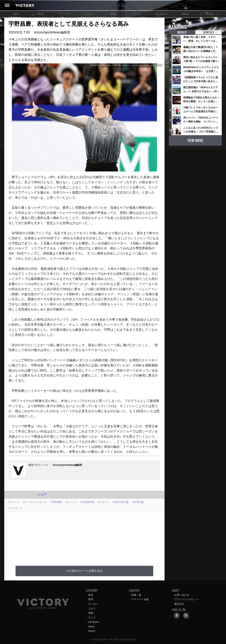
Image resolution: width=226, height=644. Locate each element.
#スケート (14, 502)
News (186, 14)
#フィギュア (15, 508)
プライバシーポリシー (187, 599)
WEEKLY (182, 32)
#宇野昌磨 (56, 502)
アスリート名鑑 (140, 599)
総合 (16, 14)
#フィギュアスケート (35, 502)
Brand (210, 14)
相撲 (113, 14)
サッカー (65, 14)
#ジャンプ (71, 502)
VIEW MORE (195, 141)
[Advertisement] (89, 537)
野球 (40, 14)
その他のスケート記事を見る (84, 571)
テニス (137, 14)
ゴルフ (89, 14)
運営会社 (179, 604)
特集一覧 (136, 595)
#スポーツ (103, 502)
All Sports (161, 14)
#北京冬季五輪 (121, 502)
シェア (42, 494)
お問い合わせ (182, 595)
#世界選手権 (87, 502)
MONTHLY (209, 32)
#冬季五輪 (138, 502)
